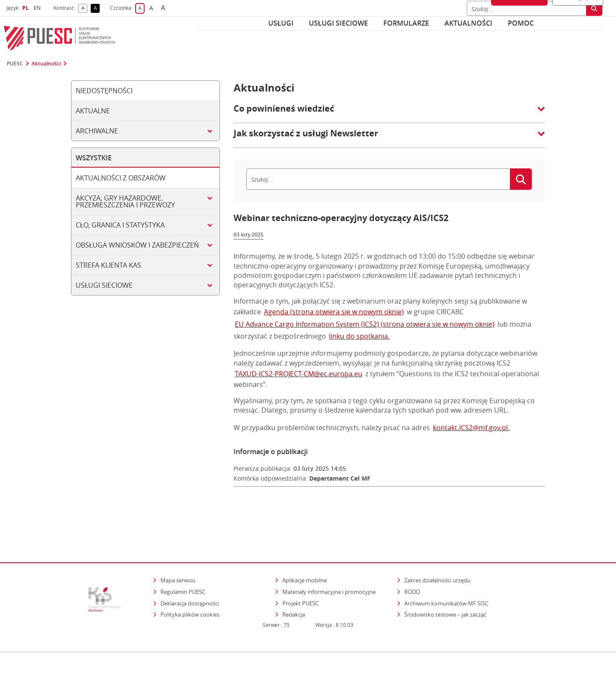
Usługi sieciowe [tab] (104, 285)
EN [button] (38, 8)
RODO (412, 555)
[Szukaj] (378, 179)
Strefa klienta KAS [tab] (108, 265)
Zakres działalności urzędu (438, 543)
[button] (389, 113)
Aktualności (468, 23)
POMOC (521, 23)
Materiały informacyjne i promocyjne (329, 555)
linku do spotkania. (359, 336)
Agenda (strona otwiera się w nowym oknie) (334, 312)
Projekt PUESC (301, 566)
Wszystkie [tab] (94, 158)
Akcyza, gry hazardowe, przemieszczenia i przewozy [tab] (125, 201)
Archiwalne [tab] (97, 131)
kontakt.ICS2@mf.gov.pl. (471, 428)
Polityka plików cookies (190, 578)
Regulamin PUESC (183, 555)
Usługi (281, 23)
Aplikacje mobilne (305, 543)
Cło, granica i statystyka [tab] (120, 225)
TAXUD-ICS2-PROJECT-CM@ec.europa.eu (299, 374)
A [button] (84, 8)
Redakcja (294, 578)
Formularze (406, 23)
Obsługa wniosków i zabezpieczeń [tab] (137, 245)
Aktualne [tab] (93, 111)
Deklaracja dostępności (190, 566)
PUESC (15, 64)
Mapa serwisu (178, 543)
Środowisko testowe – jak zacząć (446, 577)
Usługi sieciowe (338, 23)
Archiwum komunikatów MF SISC (446, 566)
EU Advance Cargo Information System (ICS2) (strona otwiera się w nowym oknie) (365, 324)
